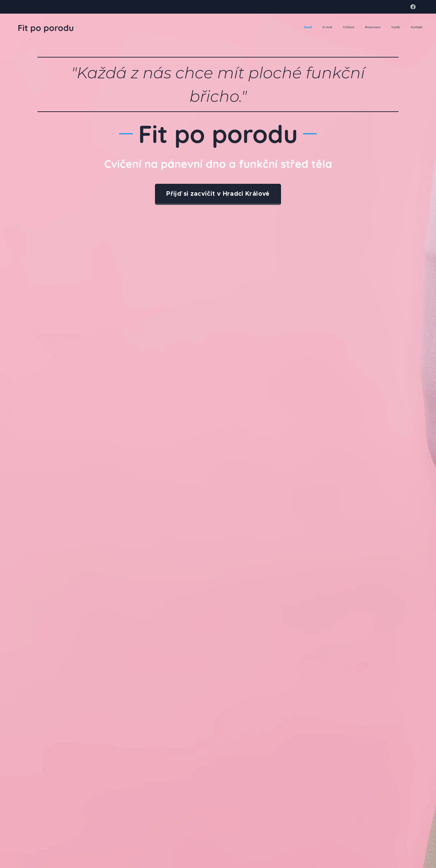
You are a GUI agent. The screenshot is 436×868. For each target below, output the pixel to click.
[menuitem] (370, 28)
